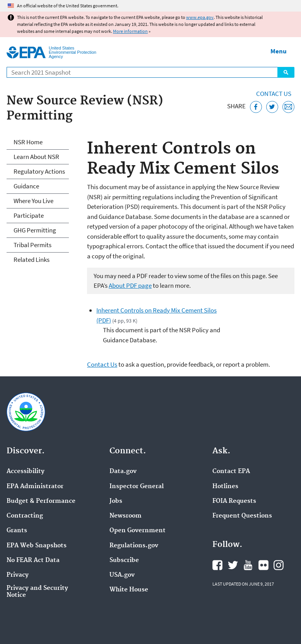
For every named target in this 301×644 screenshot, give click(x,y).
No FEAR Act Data (33, 560)
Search (286, 72)
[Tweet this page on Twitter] (272, 107)
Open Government (138, 531)
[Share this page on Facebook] (256, 107)
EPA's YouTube (248, 565)
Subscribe (124, 560)
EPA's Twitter (233, 565)
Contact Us (274, 94)
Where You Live (33, 201)
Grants (17, 531)
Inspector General (137, 487)
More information (130, 31)
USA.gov (122, 575)
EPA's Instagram (279, 565)
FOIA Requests (234, 501)
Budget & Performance (41, 501)
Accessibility (26, 471)
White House (129, 590)
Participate (29, 215)
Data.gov (123, 471)
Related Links (32, 260)
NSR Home (28, 142)
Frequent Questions (242, 516)
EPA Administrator (35, 487)
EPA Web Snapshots (37, 546)
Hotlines (225, 487)
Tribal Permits (32, 245)
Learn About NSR (36, 157)
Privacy (18, 575)
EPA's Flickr (263, 565)
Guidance (26, 186)
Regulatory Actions (39, 171)
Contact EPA (231, 471)
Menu (279, 51)
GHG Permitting (35, 230)
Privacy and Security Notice (37, 592)
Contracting (25, 516)
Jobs (116, 501)
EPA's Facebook (217, 565)
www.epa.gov (200, 17)
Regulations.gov (134, 546)
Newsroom (126, 516)
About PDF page (130, 285)
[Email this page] (288, 107)
